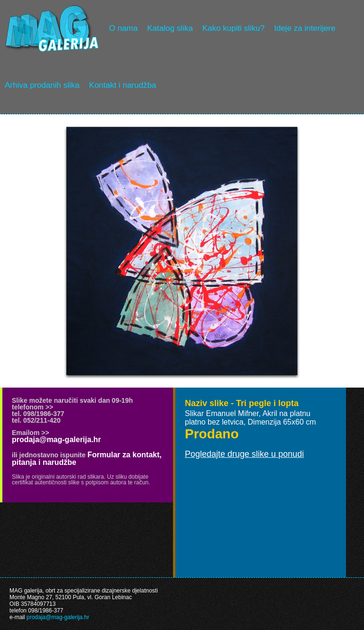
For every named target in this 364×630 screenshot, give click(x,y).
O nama (123, 28)
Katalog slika (170, 28)
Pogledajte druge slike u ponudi (244, 454)
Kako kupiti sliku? (233, 28)
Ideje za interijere (305, 28)
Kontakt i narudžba (123, 85)
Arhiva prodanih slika (42, 85)
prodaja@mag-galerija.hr (56, 440)
